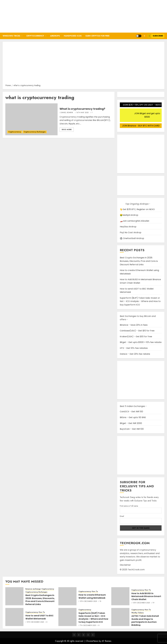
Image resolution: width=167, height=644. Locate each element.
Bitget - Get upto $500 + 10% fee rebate (141, 342)
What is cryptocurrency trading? (82, 109)
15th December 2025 (88, 601)
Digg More (67, 130)
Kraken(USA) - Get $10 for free (136, 337)
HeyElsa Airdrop (128, 227)
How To (95, 592)
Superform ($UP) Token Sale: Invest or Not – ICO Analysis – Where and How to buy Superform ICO (140, 301)
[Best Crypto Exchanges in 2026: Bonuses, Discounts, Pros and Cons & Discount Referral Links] (14, 596)
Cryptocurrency (35, 36)
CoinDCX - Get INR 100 (131, 412)
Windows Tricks (11, 36)
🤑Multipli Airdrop (129, 215)
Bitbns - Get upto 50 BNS (133, 417)
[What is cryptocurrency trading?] (31, 119)
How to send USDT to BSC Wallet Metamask (40, 617)
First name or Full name (129, 506)
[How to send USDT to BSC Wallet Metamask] (14, 617)
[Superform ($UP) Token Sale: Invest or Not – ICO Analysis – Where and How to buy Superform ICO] (67, 617)
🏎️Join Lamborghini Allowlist (135, 221)
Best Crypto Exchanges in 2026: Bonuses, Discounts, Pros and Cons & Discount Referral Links (139, 261)
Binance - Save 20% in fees (134, 325)
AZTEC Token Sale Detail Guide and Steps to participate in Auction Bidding (145, 620)
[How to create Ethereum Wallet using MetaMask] (67, 596)
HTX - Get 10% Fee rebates (134, 348)
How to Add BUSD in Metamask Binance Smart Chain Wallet (146, 596)
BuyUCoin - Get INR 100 (132, 429)
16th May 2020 (82, 113)
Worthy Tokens (138, 613)
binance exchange (33, 589)
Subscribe (155, 36)
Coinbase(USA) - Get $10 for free (137, 331)
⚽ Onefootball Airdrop (132, 238)
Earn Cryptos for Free (97, 36)
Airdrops (55, 36)
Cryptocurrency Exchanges (35, 132)
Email (122, 516)
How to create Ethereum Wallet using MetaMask (92, 596)
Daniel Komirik (67, 113)
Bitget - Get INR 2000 (131, 423)
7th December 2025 (88, 626)
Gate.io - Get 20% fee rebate (135, 354)
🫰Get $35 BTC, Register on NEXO (137, 209)
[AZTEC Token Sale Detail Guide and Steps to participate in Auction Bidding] (120, 617)
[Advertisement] (83, 64)
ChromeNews (92, 641)
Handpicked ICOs (73, 36)
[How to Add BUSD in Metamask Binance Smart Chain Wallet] (120, 596)
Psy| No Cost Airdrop (131, 232)
